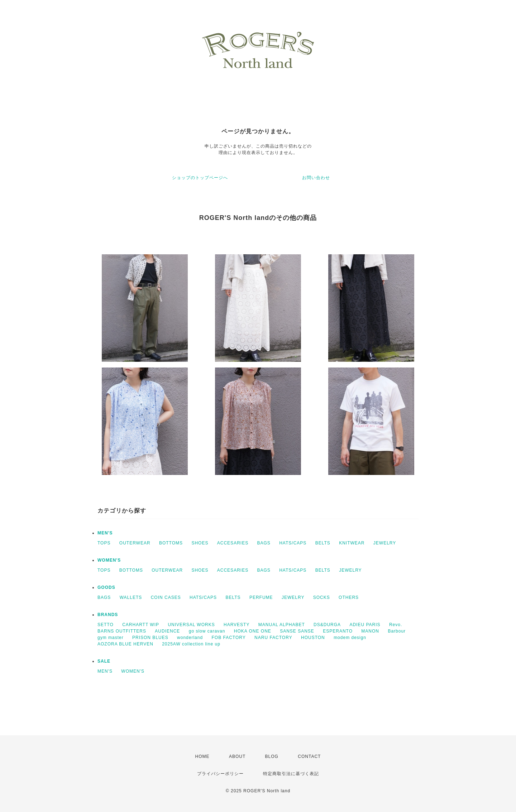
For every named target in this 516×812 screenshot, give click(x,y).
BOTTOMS (171, 543)
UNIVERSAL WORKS (191, 625)
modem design (350, 638)
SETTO (106, 625)
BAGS (264, 543)
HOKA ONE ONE (253, 631)
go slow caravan (207, 631)
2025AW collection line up (191, 644)
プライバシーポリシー (220, 774)
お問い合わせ (316, 178)
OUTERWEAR (135, 543)
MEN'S (105, 533)
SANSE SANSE (297, 631)
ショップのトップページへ (200, 178)
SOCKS (322, 597)
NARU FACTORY (273, 638)
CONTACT (309, 756)
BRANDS (108, 615)
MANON (370, 631)
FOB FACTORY (228, 638)
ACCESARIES (233, 543)
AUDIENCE (167, 631)
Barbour (397, 631)
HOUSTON (313, 638)
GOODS (106, 587)
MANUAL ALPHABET (282, 625)
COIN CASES (166, 597)
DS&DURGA (327, 625)
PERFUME (261, 597)
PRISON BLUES (150, 638)
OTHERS (349, 597)
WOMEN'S (109, 560)
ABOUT (237, 756)
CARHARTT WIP (141, 625)
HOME (202, 756)
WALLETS (131, 597)
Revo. (396, 625)
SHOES (200, 543)
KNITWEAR (352, 543)
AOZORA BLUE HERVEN (125, 644)
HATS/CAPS (293, 543)
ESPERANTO (338, 631)
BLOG (272, 756)
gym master (111, 638)
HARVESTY (236, 625)
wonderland (190, 638)
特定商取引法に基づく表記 (291, 774)
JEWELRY (385, 543)
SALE (104, 661)
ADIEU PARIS (365, 625)
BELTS (323, 543)
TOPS (104, 543)
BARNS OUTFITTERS (122, 631)
